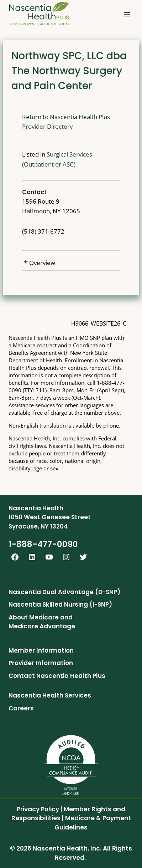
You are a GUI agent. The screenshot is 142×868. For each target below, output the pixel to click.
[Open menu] (127, 14)
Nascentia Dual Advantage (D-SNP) (64, 592)
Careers (21, 708)
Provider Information (41, 663)
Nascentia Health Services (50, 695)
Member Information (41, 650)
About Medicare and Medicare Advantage (42, 622)
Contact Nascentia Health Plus (57, 676)
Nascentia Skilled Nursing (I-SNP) (60, 604)
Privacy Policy (38, 809)
